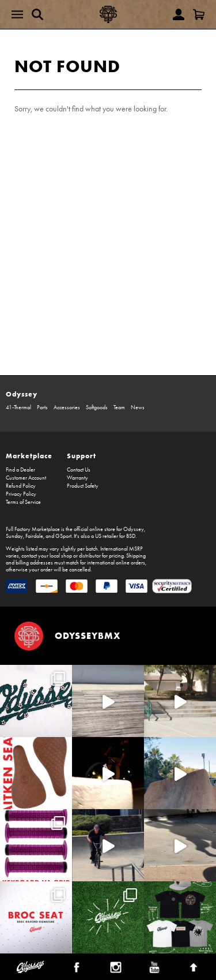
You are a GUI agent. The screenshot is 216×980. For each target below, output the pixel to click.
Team (119, 407)
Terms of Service (23, 502)
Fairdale (34, 536)
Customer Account (26, 478)
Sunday (14, 536)
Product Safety (83, 486)
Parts (42, 407)
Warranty (77, 478)
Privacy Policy (21, 494)
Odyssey (22, 394)
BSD (131, 536)
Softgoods (97, 407)
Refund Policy (21, 486)
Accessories (67, 407)
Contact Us (79, 470)
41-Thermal (18, 407)
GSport (63, 536)
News (138, 407)
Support (82, 456)
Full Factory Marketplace (33, 529)
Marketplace (29, 456)
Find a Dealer (20, 470)
